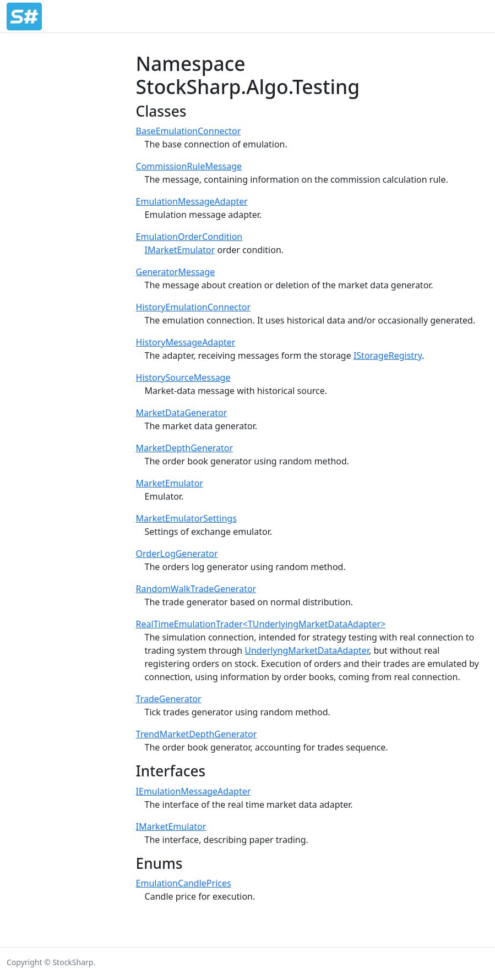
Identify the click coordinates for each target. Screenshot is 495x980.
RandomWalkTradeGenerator (196, 589)
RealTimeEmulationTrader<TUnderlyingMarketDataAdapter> (261, 624)
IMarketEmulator (180, 250)
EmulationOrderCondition (189, 237)
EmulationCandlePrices (184, 883)
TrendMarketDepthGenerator (197, 734)
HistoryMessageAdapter (186, 342)
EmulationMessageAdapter (192, 201)
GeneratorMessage (176, 272)
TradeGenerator (169, 699)
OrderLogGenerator (177, 554)
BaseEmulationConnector (189, 131)
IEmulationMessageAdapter (194, 791)
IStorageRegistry (388, 355)
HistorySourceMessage (183, 377)
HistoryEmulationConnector (194, 307)
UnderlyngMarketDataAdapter (307, 650)
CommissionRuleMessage (189, 166)
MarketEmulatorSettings (186, 518)
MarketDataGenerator (182, 413)
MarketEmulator (170, 483)
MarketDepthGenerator (185, 448)
